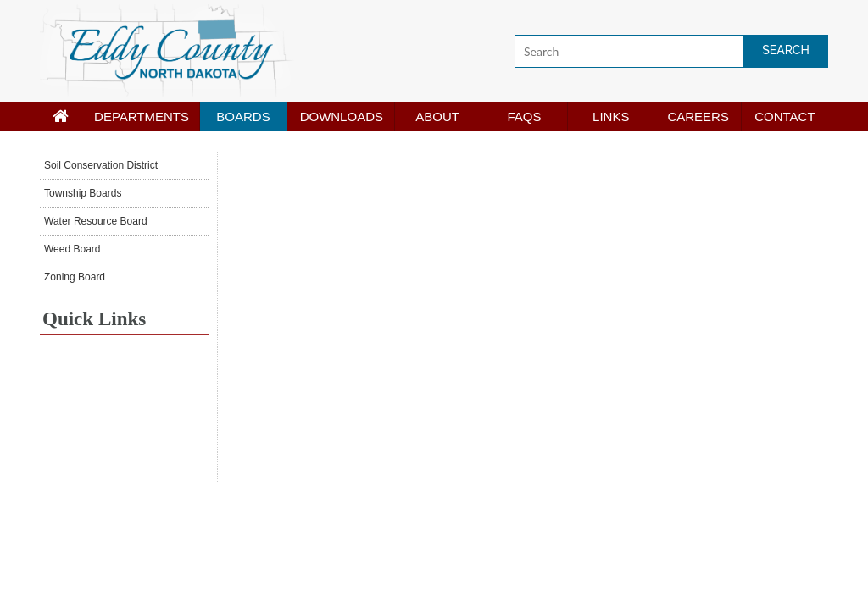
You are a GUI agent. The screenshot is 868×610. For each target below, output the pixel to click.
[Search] (671, 51)
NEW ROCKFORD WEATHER (124, 419)
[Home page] (60, 116)
